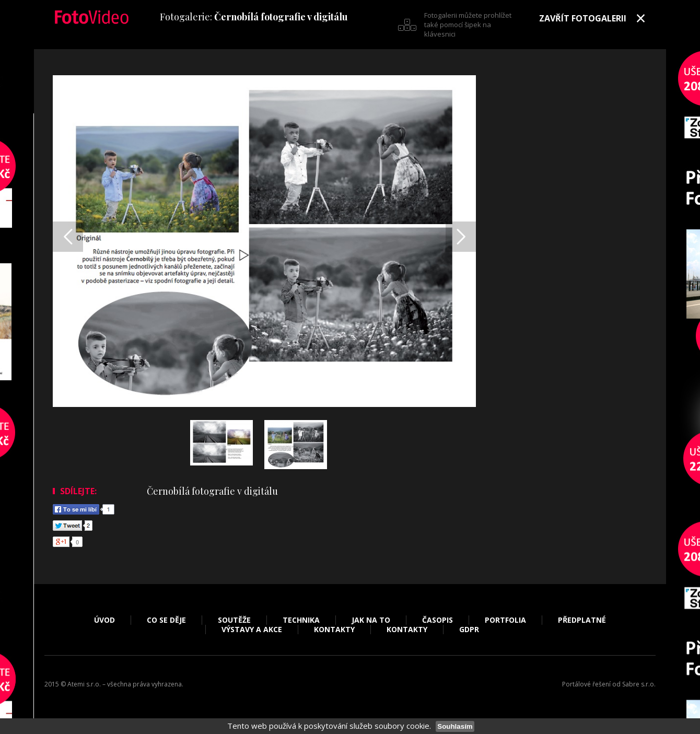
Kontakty (334, 630)
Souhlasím (455, 726)
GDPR (469, 630)
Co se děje (166, 620)
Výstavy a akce (252, 630)
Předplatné (582, 620)
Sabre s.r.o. (639, 684)
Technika (301, 620)
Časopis (437, 620)
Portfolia (505, 620)
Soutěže (234, 620)
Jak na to (371, 620)
